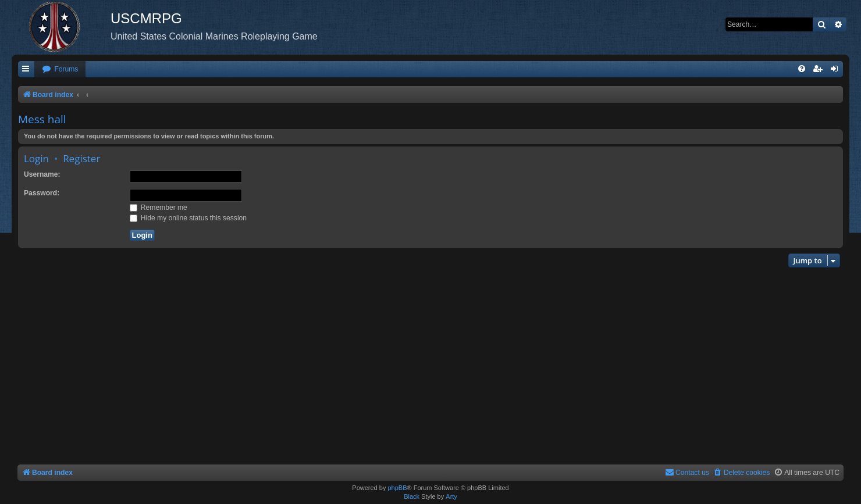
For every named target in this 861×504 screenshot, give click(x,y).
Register (81, 158)
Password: (42, 193)
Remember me (159, 208)
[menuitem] (60, 69)
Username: (42, 174)
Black (412, 496)
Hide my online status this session (188, 218)
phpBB (397, 488)
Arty (451, 496)
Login (36, 158)
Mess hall (42, 119)
